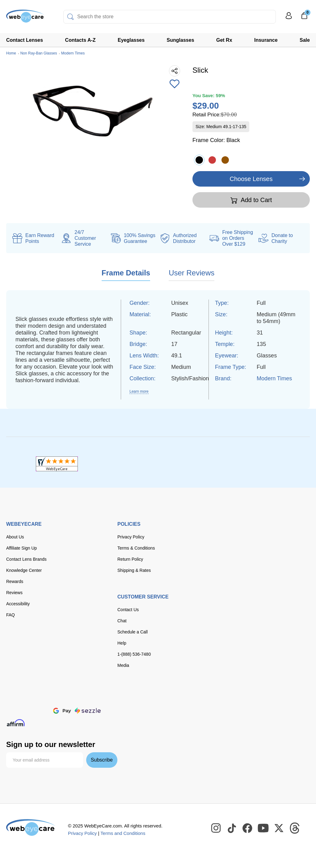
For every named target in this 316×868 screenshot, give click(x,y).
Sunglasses (181, 40)
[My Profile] (289, 18)
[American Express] (93, 697)
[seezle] (88, 711)
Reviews (14, 593)
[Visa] (36, 697)
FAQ (11, 615)
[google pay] (62, 711)
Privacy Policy (131, 537)
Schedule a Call (133, 632)
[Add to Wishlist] (175, 84)
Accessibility (18, 604)
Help (122, 643)
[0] (304, 18)
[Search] (70, 17)
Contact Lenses (25, 40)
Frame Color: (216, 140)
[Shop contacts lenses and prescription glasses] (25, 18)
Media (123, 665)
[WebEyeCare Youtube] (263, 828)
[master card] (55, 697)
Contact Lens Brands (26, 559)
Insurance (266, 40)
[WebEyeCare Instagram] (216, 828)
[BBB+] (158, 464)
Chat (122, 621)
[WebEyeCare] (31, 827)
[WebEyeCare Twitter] (279, 828)
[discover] (74, 697)
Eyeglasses (131, 40)
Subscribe (102, 760)
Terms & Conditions (136, 548)
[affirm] (16, 723)
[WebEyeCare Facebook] (248, 828)
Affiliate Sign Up (21, 548)
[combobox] (170, 17)
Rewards (15, 581)
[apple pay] (42, 711)
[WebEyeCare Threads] (295, 828)
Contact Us (128, 610)
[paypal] (19, 711)
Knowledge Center (24, 570)
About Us (15, 537)
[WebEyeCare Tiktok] (232, 828)
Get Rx (224, 40)
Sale (305, 40)
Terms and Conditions (123, 833)
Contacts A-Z (80, 40)
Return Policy (130, 559)
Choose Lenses (251, 179)
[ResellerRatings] (259, 464)
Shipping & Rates (134, 570)
